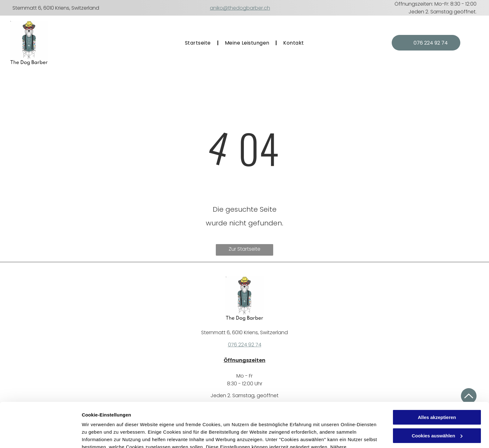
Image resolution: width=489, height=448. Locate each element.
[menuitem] (199, 43)
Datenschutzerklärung (235, 419)
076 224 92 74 (245, 345)
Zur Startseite (244, 249)
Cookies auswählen (104, 436)
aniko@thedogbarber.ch (240, 8)
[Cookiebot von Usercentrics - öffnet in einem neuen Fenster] (40, 436)
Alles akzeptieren (437, 381)
